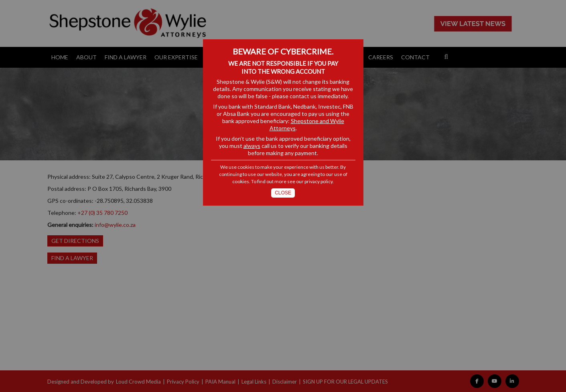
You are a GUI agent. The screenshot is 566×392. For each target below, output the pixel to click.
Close (283, 193)
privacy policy (319, 181)
